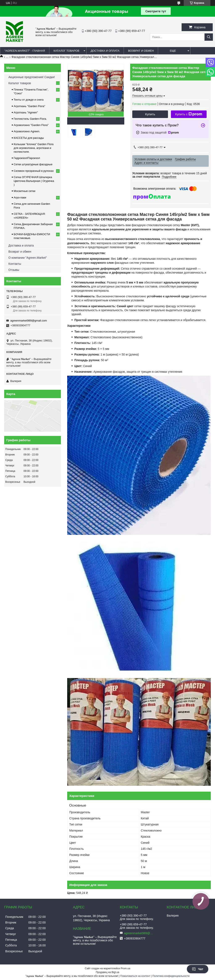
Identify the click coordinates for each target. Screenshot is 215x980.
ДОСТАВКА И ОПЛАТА (105, 51)
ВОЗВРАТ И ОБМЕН (141, 51)
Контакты (15, 264)
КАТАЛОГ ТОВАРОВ (66, 51)
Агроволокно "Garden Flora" (31, 125)
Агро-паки (20, 197)
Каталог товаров (20, 83)
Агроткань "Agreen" (26, 112)
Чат (198, 969)
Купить (150, 114)
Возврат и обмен (20, 252)
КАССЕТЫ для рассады (29, 138)
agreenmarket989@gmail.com (29, 321)
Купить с (189, 114)
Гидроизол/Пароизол (27, 158)
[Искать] (209, 37)
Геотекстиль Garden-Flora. (30, 119)
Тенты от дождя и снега (29, 100)
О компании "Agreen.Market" (28, 258)
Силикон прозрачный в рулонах (34, 171)
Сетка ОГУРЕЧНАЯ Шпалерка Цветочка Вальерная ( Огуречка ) (34, 181)
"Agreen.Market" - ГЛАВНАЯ (25, 51)
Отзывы (14, 270)
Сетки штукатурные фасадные (33, 164)
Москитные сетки (24, 191)
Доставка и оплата (21, 245)
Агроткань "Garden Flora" (29, 106)
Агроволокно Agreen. (27, 131)
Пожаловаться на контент (135, 976)
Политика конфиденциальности (171, 976)
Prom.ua (125, 968)
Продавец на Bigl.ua (107, 972)
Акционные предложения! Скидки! (32, 77)
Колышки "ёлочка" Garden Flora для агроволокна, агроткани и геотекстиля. (34, 148)
